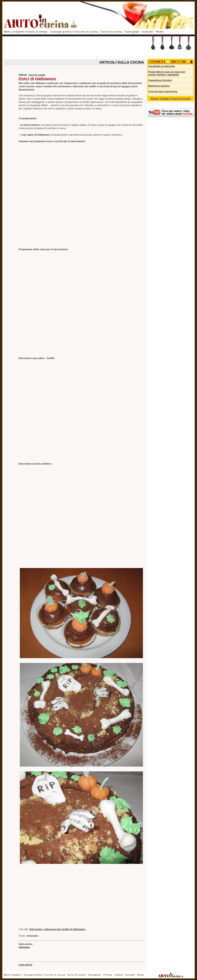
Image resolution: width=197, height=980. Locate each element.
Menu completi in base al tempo (26, 32)
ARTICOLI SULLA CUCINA (122, 62)
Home (160, 32)
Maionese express (159, 86)
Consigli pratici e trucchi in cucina (75, 32)
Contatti (148, 32)
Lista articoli (25, 965)
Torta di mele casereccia (163, 91)
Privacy (108, 975)
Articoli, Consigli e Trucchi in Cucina (170, 99)
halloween (24, 947)
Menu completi (13, 975)
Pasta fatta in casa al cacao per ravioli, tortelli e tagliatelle (167, 73)
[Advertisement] (74, 49)
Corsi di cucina (112, 32)
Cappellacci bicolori (160, 80)
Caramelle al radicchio (162, 66)
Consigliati (132, 32)
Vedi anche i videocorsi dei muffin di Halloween (57, 929)
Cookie (119, 975)
